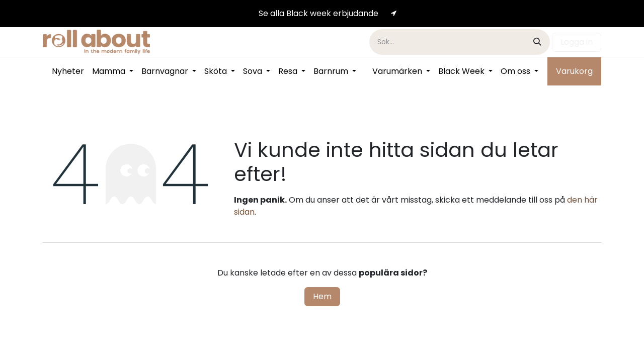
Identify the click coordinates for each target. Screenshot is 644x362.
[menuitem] (68, 71)
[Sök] (537, 42)
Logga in (577, 42)
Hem (322, 296)
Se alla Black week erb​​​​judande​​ (318, 13)
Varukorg (574, 71)
